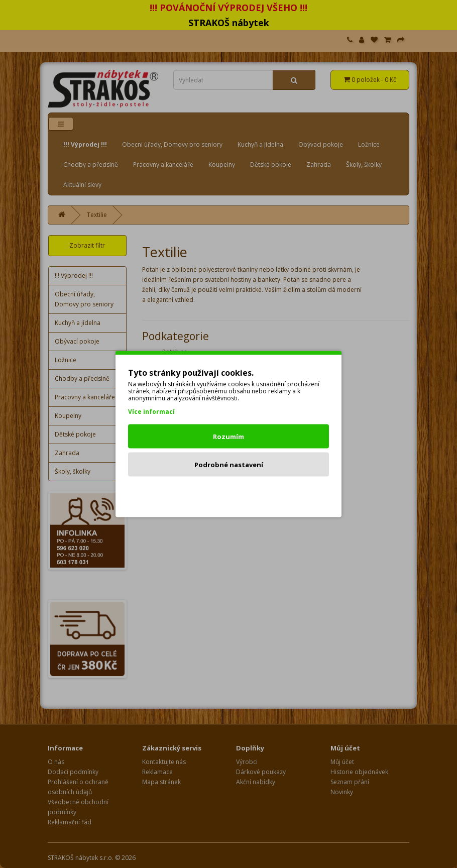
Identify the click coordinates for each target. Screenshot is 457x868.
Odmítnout (229, 493)
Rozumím (228, 437)
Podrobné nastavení (229, 465)
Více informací (151, 412)
